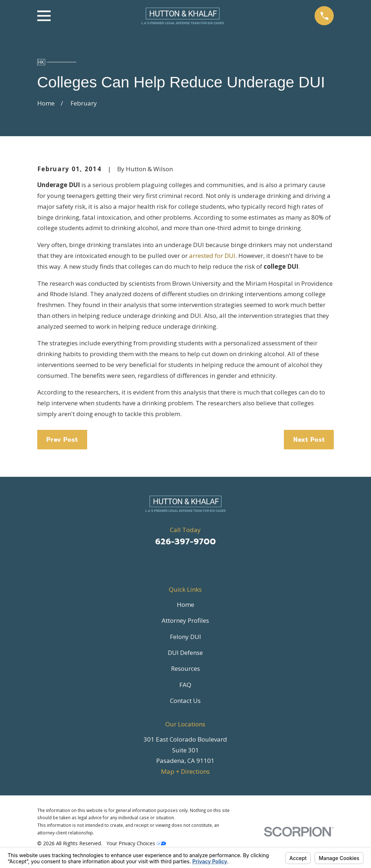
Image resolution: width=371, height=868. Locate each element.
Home (185, 604)
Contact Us (185, 701)
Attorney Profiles (185, 620)
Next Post (309, 440)
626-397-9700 (185, 542)
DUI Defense (185, 653)
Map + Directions (185, 771)
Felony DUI (185, 637)
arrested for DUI (212, 256)
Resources (185, 668)
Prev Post (62, 440)
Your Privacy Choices (136, 843)
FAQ (185, 685)
